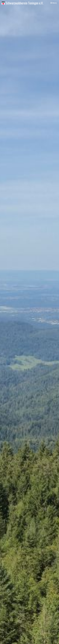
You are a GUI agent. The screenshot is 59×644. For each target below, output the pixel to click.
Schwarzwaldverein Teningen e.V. (24, 3)
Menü (54, 3)
